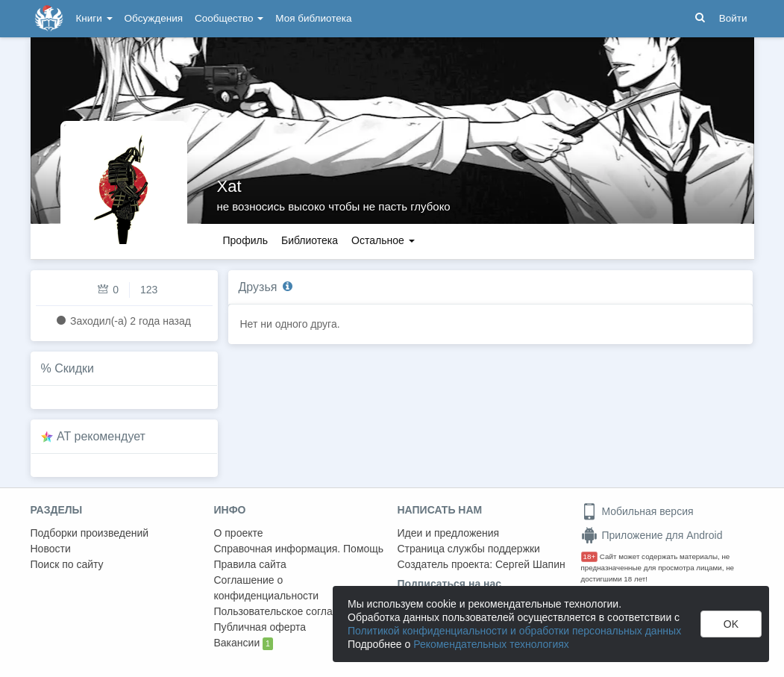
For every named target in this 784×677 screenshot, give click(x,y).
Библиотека (310, 240)
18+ (590, 556)
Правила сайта (250, 564)
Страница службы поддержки (469, 549)
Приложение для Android (652, 535)
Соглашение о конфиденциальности (267, 588)
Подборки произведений (90, 533)
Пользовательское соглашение (289, 611)
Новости (51, 549)
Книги (94, 18)
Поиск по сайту (67, 564)
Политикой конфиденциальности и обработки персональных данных (514, 631)
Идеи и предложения (449, 533)
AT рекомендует (101, 436)
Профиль (245, 240)
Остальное (383, 240)
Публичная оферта (260, 627)
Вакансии (244, 643)
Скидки (74, 368)
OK (731, 624)
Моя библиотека (313, 18)
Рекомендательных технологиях (491, 644)
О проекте (239, 533)
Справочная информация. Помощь (299, 549)
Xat (229, 186)
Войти (733, 18)
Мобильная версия (637, 511)
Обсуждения (154, 18)
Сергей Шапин (530, 564)
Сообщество (229, 18)
